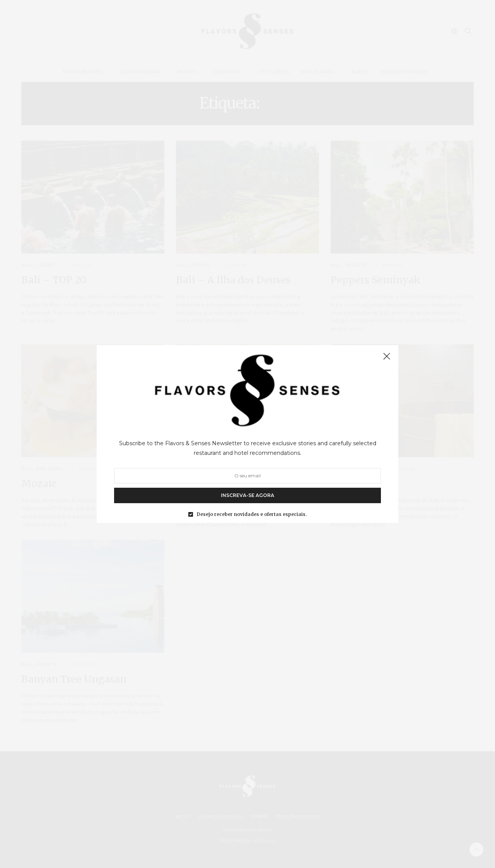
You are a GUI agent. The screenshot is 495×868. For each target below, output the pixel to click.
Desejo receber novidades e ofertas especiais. (252, 514)
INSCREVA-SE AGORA (247, 495)
